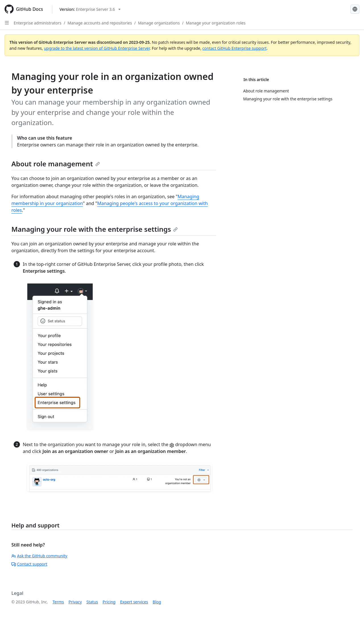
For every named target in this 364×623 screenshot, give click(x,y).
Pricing (109, 602)
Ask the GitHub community (39, 556)
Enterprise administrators (38, 23)
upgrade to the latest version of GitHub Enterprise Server (97, 48)
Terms (58, 602)
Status (92, 602)
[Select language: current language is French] (355, 9)
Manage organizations (159, 23)
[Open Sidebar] (7, 23)
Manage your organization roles (216, 23)
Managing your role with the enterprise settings (95, 229)
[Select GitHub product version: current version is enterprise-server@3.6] (90, 9)
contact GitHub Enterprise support (235, 48)
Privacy (75, 602)
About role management (56, 164)
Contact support (29, 564)
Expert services (134, 602)
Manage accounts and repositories (100, 23)
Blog (157, 602)
